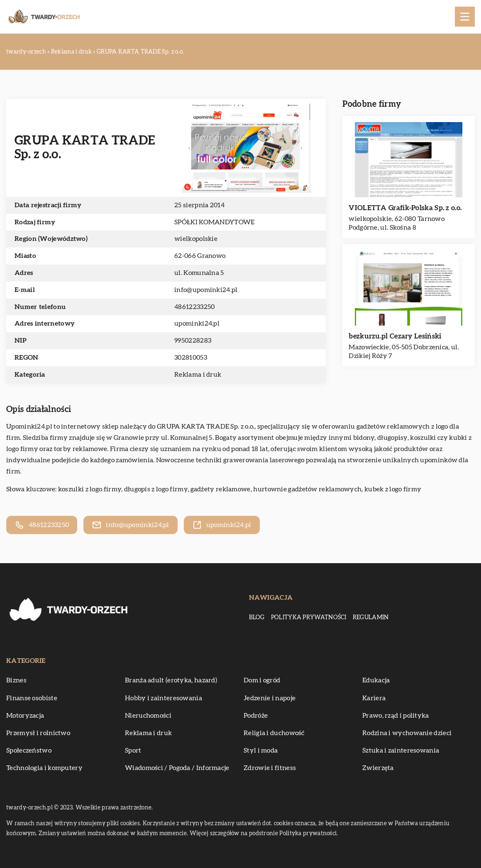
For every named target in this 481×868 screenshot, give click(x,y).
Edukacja (376, 680)
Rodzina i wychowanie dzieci (407, 733)
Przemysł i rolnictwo (38, 733)
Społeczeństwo (29, 750)
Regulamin (371, 618)
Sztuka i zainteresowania (401, 750)
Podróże (256, 716)
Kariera (374, 698)
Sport (133, 750)
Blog (257, 618)
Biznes (16, 680)
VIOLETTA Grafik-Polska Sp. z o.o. (405, 208)
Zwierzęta (378, 768)
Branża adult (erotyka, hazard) (171, 680)
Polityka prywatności (309, 618)
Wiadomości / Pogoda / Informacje (177, 768)
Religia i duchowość (274, 733)
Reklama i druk (198, 375)
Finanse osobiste (32, 698)
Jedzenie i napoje (270, 698)
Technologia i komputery (44, 768)
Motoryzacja (25, 716)
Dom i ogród (262, 680)
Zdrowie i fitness (270, 768)
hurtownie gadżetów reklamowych (307, 489)
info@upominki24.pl (206, 290)
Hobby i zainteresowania (164, 698)
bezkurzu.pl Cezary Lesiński (395, 336)
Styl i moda (261, 750)
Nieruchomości (148, 716)
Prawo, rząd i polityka (396, 716)
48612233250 (194, 307)
